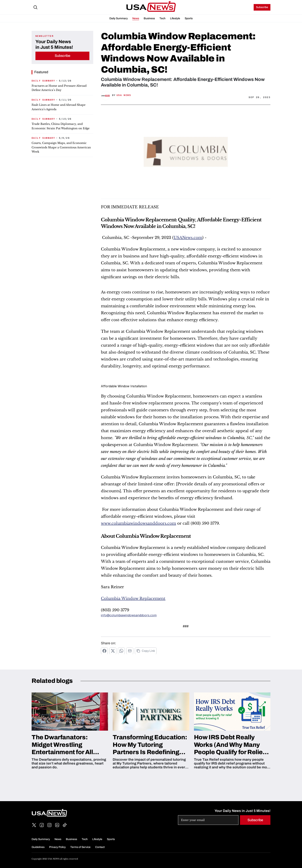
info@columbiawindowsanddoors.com (129, 615)
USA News (124, 95)
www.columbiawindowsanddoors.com (138, 523)
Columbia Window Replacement (133, 598)
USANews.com (188, 238)
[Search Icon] (35, 7)
